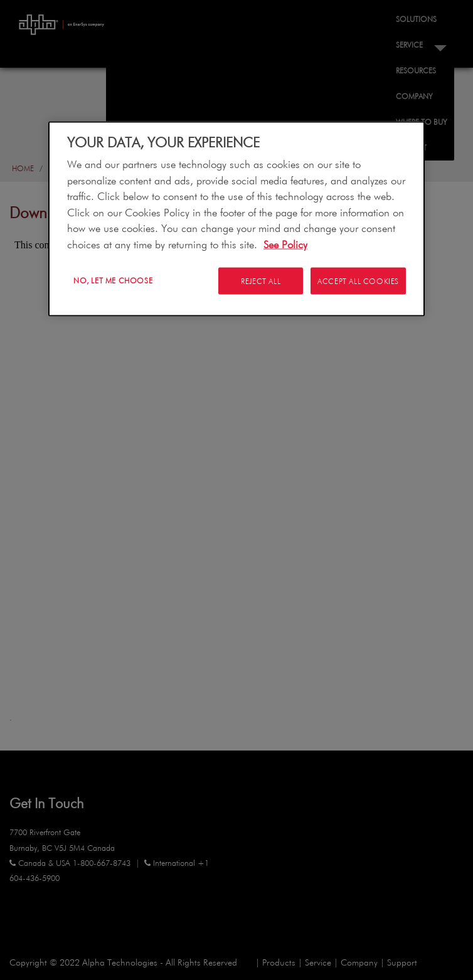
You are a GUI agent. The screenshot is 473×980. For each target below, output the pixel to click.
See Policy (285, 244)
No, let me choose (113, 280)
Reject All (258, 281)
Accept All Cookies (358, 281)
